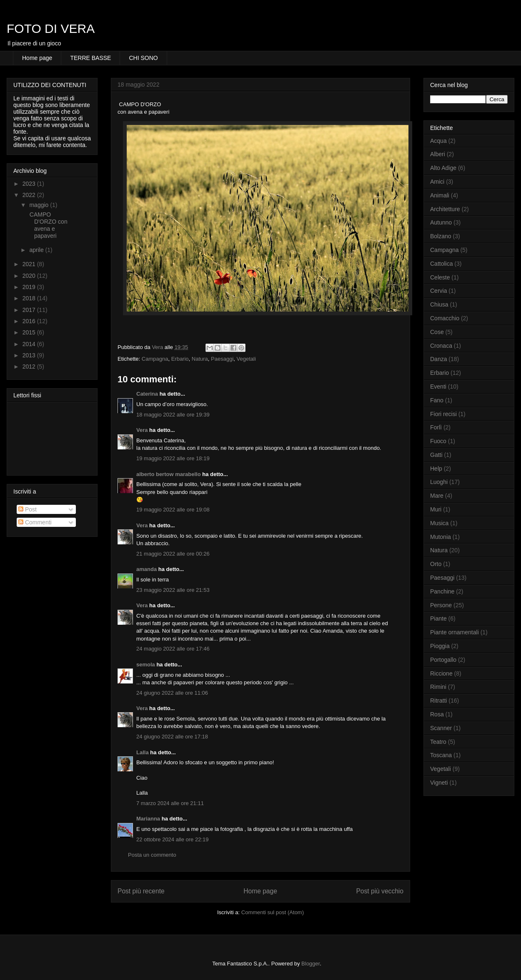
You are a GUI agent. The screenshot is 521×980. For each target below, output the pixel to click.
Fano (437, 400)
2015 (30, 332)
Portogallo (443, 660)
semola (146, 665)
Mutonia (441, 537)
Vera (142, 430)
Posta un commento (152, 855)
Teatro (438, 742)
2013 (30, 355)
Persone (441, 605)
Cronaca (441, 346)
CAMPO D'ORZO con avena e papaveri (48, 225)
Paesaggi (222, 359)
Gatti (436, 455)
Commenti (35, 522)
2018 (30, 298)
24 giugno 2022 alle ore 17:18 (172, 737)
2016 (30, 321)
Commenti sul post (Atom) (273, 912)
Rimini (438, 687)
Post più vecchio (380, 891)
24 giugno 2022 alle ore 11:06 (172, 693)
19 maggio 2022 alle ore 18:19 (173, 458)
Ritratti (438, 701)
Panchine (442, 591)
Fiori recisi (443, 414)
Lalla (143, 752)
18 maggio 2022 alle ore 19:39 (173, 415)
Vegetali (246, 359)
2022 (30, 195)
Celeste (440, 277)
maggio (40, 205)
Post (28, 509)
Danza (438, 359)
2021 (30, 264)
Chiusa (439, 304)
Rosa (437, 714)
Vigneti (439, 783)
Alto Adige (443, 168)
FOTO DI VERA (51, 29)
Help (436, 469)
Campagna (155, 359)
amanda (147, 569)
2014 (30, 344)
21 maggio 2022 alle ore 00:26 (173, 554)
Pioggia (440, 646)
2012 (30, 367)
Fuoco (438, 441)
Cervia (438, 291)
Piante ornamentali (455, 632)
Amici (437, 182)
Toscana (441, 755)
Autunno (441, 222)
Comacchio (445, 318)
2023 (30, 184)
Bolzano (441, 236)
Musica (439, 523)
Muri (436, 509)
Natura (200, 359)
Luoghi (439, 482)
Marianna (148, 819)
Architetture (445, 209)
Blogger (311, 964)
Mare (437, 496)
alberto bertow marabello (169, 474)
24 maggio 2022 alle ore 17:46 (173, 649)
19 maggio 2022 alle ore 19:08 (173, 510)
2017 (30, 310)
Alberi (438, 154)
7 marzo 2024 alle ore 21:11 (170, 803)
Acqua (438, 141)
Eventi (438, 387)
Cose (437, 332)
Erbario (180, 359)
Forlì (436, 427)
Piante (438, 618)
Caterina (147, 394)
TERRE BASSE (90, 58)
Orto (436, 564)
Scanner (441, 728)
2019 (30, 287)
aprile (37, 250)
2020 (30, 276)
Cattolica (441, 264)
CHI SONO (143, 58)
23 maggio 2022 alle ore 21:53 (173, 590)
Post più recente (141, 891)
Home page (37, 58)
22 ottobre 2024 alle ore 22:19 (172, 839)
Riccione (441, 673)
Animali (440, 195)
